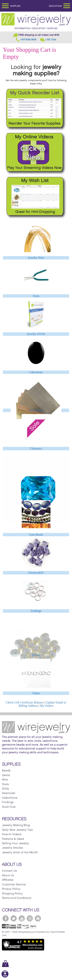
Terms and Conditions (17, 898)
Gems (6, 775)
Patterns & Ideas (13, 839)
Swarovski (9, 793)
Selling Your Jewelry (15, 843)
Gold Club (9, 807)
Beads (6, 771)
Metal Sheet (36, 410)
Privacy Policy (11, 889)
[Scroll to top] (5, 977)
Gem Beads (36, 535)
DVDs (5, 789)
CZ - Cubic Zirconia (36, 496)
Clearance (36, 448)
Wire (5, 780)
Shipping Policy (12, 894)
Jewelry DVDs (36, 334)
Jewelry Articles (12, 848)
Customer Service (14, 885)
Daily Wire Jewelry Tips (17, 830)
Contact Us (9, 871)
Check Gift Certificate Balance (25, 702)
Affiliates (8, 880)
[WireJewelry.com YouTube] (22, 918)
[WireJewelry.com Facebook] (6, 918)
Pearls (36, 655)
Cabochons (36, 372)
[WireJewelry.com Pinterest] (38, 918)
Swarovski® (36, 573)
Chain (36, 693)
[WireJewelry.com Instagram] (30, 918)
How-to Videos (12, 834)
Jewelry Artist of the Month (20, 853)
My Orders (47, 706)
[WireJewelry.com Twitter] (14, 918)
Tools (36, 296)
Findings (36, 611)
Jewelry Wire (36, 258)
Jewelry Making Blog (16, 825)
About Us (8, 876)
